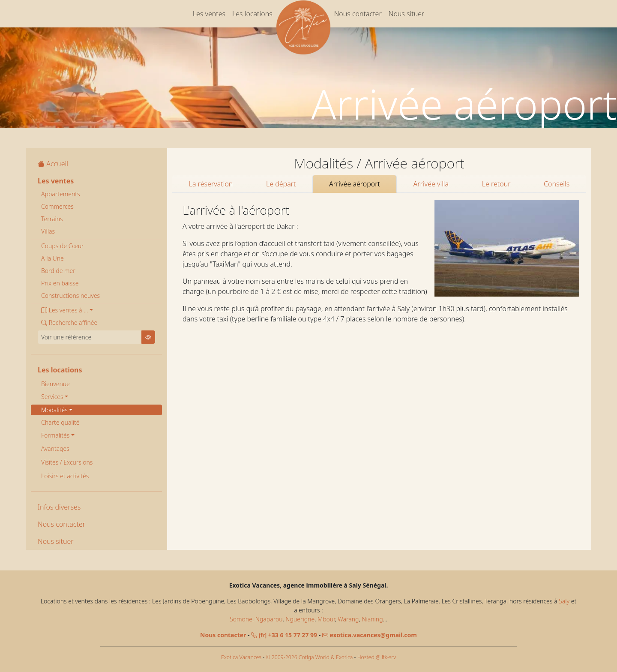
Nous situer (407, 14)
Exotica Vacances (241, 657)
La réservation (211, 184)
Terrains (52, 219)
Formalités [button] (55, 435)
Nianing (372, 619)
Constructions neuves (70, 295)
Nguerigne (300, 619)
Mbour (326, 619)
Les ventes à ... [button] (64, 310)
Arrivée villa (431, 184)
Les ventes (209, 14)
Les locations (252, 14)
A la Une (52, 258)
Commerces (57, 206)
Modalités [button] (54, 410)
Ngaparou (269, 619)
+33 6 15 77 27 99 (284, 635)
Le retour (496, 184)
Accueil (53, 164)
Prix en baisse (60, 283)
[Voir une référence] (90, 337)
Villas (48, 231)
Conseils (557, 184)
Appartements (61, 194)
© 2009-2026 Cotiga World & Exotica (309, 657)
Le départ (281, 184)
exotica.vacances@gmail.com (370, 635)
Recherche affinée (69, 322)
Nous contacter (358, 14)
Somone (241, 619)
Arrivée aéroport (355, 184)
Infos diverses (59, 507)
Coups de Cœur (63, 246)
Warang (348, 619)
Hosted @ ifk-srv (377, 657)
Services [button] (52, 397)
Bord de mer (58, 271)
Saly (564, 601)
